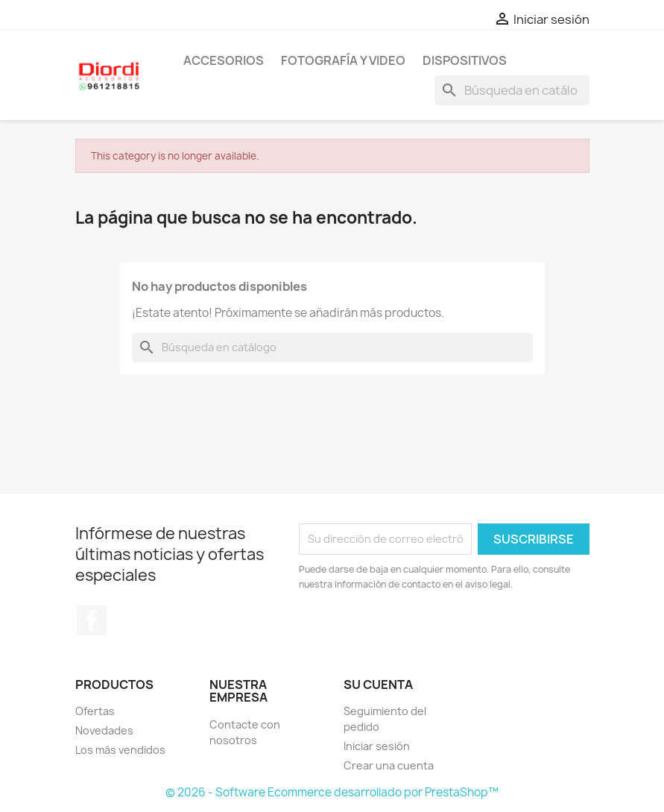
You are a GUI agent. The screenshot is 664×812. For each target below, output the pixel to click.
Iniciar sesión (377, 746)
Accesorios (224, 60)
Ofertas (95, 711)
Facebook (92, 620)
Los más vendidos (120, 750)
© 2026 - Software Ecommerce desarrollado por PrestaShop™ (332, 792)
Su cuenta (378, 684)
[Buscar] (512, 90)
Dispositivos (465, 60)
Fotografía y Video (343, 60)
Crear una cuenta (389, 765)
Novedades (104, 730)
